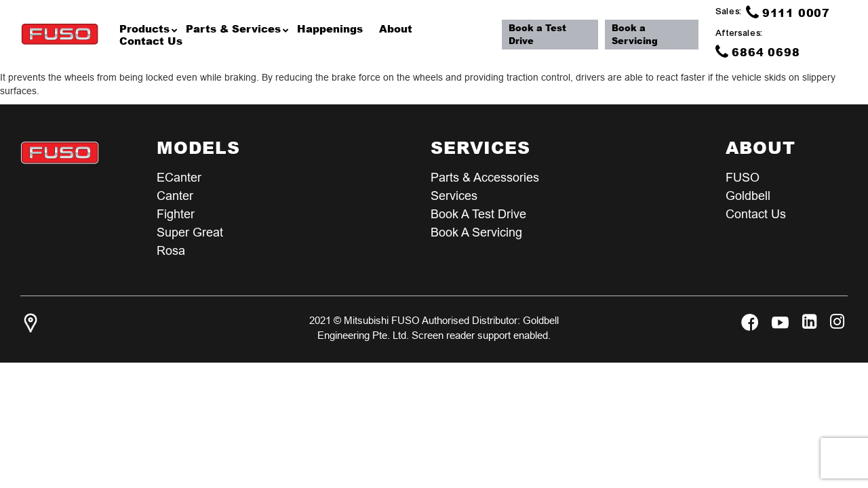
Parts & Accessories (485, 177)
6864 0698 (757, 52)
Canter (175, 196)
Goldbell (748, 196)
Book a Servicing (635, 34)
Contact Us (756, 214)
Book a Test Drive (537, 34)
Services (454, 196)
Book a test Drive (478, 214)
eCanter (179, 177)
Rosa (171, 250)
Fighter (176, 214)
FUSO (743, 177)
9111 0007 (788, 12)
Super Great (190, 232)
